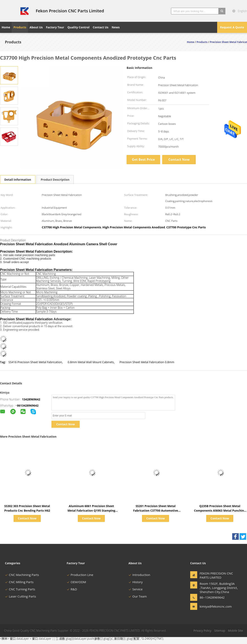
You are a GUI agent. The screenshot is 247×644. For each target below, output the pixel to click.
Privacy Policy (202, 631)
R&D (72, 589)
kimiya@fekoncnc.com (213, 606)
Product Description (55, 180)
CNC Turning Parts (20, 589)
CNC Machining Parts (22, 575)
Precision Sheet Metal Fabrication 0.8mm (147, 362)
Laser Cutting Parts (20, 596)
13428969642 (31, 399)
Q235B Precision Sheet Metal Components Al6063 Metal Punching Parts (220, 510)
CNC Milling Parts (19, 582)
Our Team (138, 596)
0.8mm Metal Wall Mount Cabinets (91, 362)
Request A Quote (232, 27)
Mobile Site (235, 631)
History (136, 582)
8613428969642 (28, 405)
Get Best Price (143, 160)
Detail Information (18, 180)
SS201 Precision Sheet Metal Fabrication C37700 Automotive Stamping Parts (156, 510)
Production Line (80, 575)
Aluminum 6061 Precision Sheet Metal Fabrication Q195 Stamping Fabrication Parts (91, 510)
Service (136, 589)
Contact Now (179, 160)
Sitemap (220, 631)
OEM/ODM (76, 582)
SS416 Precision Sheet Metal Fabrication (35, 362)
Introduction (139, 575)
